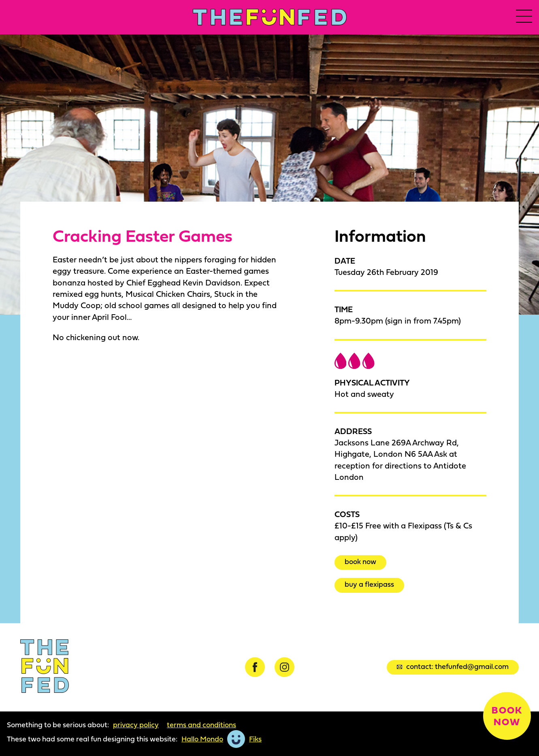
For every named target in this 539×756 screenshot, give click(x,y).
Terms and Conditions (201, 725)
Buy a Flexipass (369, 584)
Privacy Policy (136, 725)
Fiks (255, 739)
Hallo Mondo (202, 739)
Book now (360, 561)
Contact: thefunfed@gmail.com (453, 666)
